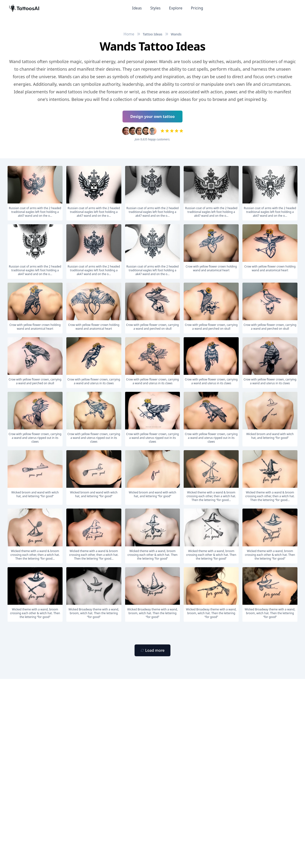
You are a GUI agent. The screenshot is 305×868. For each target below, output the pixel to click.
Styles (156, 8)
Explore (176, 8)
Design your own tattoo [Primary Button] (152, 117)
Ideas (137, 8)
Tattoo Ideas (153, 34)
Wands (176, 34)
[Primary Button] (152, 650)
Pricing (197, 8)
